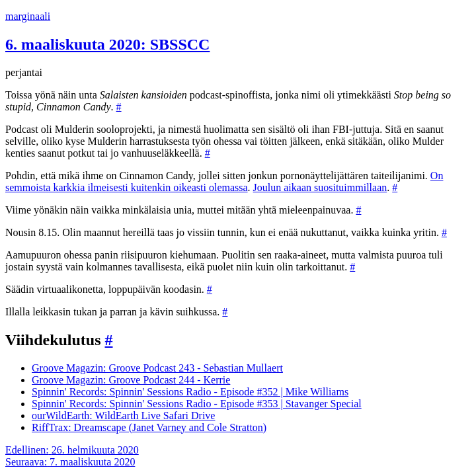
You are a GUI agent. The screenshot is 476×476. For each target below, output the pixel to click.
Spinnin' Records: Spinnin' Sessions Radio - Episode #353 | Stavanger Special (197, 404)
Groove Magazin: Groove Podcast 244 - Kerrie (131, 380)
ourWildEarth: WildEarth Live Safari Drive (123, 416)
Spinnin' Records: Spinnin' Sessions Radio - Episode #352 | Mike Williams (190, 392)
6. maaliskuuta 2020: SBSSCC (107, 44)
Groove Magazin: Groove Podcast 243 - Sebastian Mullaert (157, 368)
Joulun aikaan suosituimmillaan (320, 187)
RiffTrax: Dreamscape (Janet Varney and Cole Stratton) (149, 427)
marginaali (28, 16)
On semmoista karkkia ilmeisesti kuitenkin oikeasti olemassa (224, 181)
